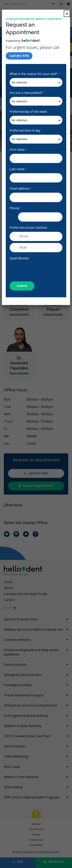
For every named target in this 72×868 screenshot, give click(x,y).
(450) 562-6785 (19, 56)
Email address (21, 188)
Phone (16, 208)
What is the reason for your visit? (35, 74)
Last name (18, 169)
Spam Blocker (19, 258)
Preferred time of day (25, 130)
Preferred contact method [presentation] (28, 228)
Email (19, 248)
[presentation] (32, 268)
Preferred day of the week (28, 112)
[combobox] (14, 217)
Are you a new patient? (27, 93)
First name (18, 150)
